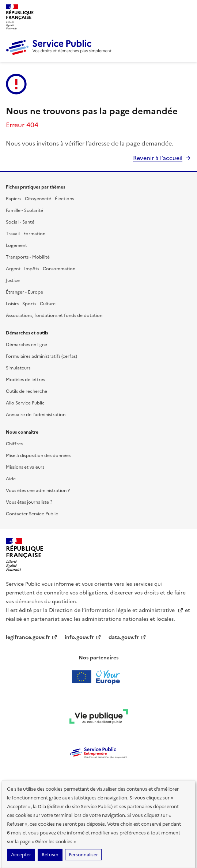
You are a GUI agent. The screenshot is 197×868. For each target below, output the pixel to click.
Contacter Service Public (32, 514)
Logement (16, 245)
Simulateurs (18, 368)
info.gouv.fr (83, 637)
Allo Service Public (25, 403)
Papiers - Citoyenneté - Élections (40, 199)
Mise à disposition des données (38, 456)
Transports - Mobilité (28, 257)
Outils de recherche (26, 391)
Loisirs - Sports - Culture (31, 304)
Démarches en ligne (26, 345)
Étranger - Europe (24, 292)
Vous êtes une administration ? (38, 491)
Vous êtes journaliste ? (29, 502)
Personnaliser (83, 855)
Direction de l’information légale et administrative (116, 610)
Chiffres (14, 444)
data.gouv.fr (127, 637)
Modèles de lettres (25, 380)
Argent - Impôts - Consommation (41, 269)
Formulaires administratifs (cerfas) (41, 356)
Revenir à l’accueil (158, 158)
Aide (11, 479)
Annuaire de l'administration (36, 415)
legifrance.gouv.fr (32, 637)
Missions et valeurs (25, 467)
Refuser (50, 855)
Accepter (21, 855)
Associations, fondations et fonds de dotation (54, 315)
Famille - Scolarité (24, 210)
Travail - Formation (26, 234)
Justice (13, 280)
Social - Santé (20, 222)
